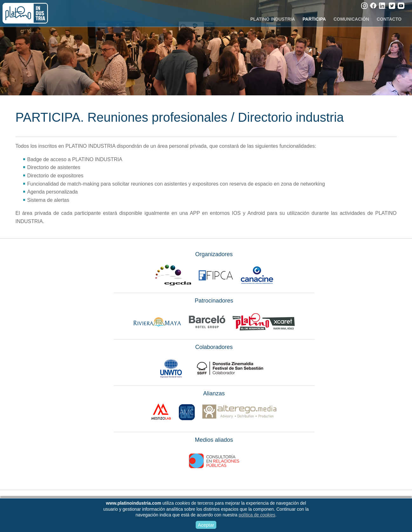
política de (257, 515)
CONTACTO (389, 19)
